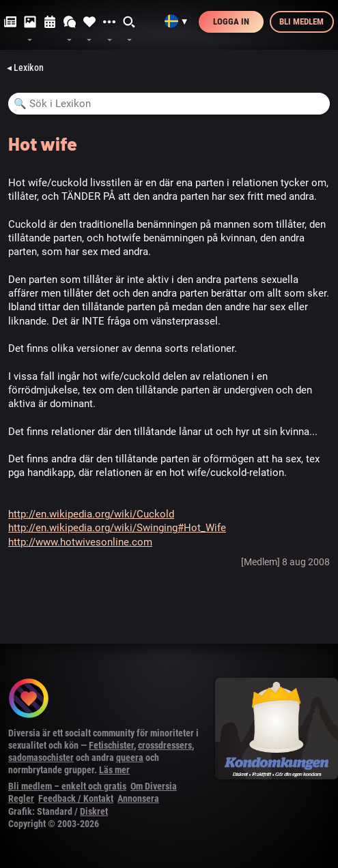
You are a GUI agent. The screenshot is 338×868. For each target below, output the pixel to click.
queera (130, 758)
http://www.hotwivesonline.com (80, 542)
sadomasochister (41, 758)
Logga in (231, 21)
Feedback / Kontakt (76, 798)
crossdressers (165, 745)
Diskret (94, 811)
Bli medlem (301, 21)
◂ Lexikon (25, 68)
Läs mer (114, 770)
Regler (21, 798)
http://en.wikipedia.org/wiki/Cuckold (91, 514)
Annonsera (138, 798)
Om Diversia (154, 786)
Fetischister (111, 745)
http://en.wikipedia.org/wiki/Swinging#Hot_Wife (117, 528)
